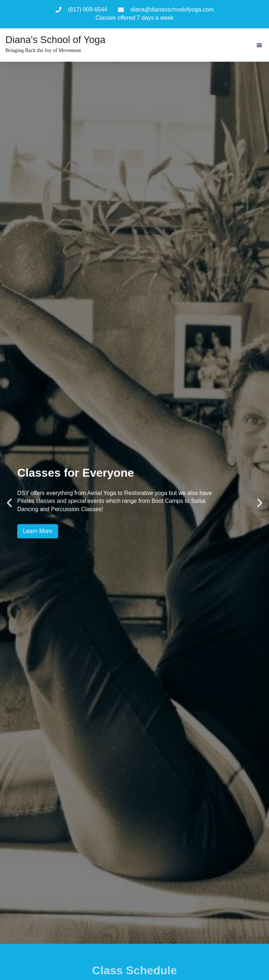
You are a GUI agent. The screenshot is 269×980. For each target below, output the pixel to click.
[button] (259, 45)
